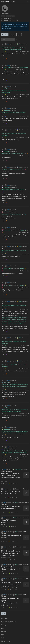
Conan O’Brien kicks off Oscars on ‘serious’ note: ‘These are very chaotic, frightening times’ (13, 49)
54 (2, 608)
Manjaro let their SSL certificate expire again (12, 154)
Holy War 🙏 (23, 230)
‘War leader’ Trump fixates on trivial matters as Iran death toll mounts (14, 92)
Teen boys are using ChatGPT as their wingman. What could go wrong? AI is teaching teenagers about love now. (15, 386)
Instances (4, 631)
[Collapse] (3, 44)
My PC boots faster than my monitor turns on (13, 189)
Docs (3, 635)
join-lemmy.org (5, 641)
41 (2, 573)
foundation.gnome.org (6, 557)
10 (2, 542)
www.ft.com (4, 481)
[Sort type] (8, 39)
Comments (12, 35)
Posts (19, 35)
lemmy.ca (3, 524)
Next (3, 613)
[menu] (28, 2)
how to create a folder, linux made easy (11, 214)
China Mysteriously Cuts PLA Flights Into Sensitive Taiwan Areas (14, 251)
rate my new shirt (24, 68)
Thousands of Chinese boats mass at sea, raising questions (13, 113)
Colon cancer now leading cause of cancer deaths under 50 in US (14, 134)
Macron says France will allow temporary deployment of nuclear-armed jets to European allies (15, 410)
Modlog (3, 625)
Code (3, 638)
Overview (5, 35)
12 (2, 527)
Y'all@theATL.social (8, 2)
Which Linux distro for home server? (12, 170)
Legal (3, 628)
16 (2, 484)
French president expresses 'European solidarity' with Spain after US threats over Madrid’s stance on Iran (15, 432)
